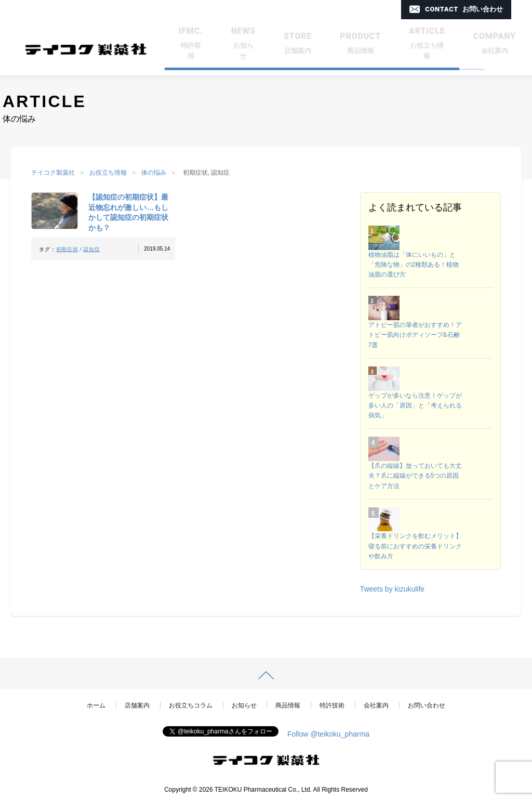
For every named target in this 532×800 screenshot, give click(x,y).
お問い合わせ (427, 705)
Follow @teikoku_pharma (328, 734)
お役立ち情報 (108, 173)
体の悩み (154, 173)
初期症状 (67, 249)
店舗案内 (137, 705)
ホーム (96, 705)
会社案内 (376, 705)
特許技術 (332, 705)
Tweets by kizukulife (393, 589)
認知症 (91, 249)
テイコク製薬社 (53, 173)
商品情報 (288, 705)
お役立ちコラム (191, 705)
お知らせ (244, 705)
